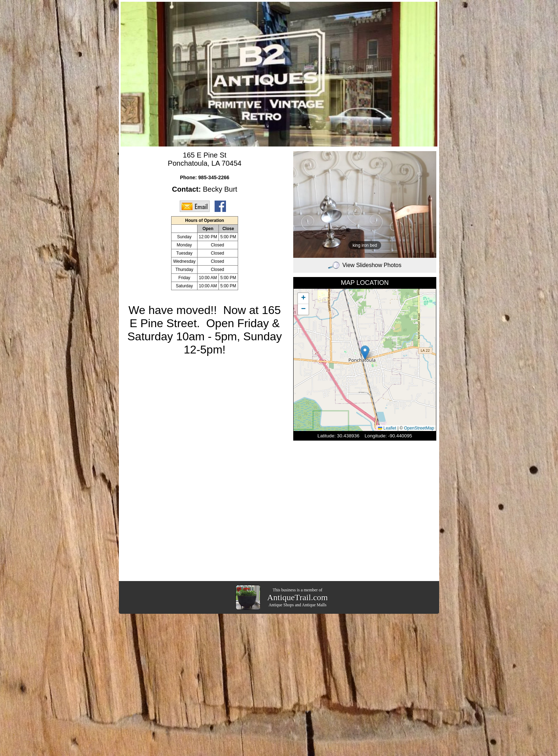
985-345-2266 (214, 177)
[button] (365, 353)
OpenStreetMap (419, 428)
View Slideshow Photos (365, 265)
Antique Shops (281, 605)
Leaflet (387, 428)
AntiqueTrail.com (298, 597)
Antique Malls (314, 605)
